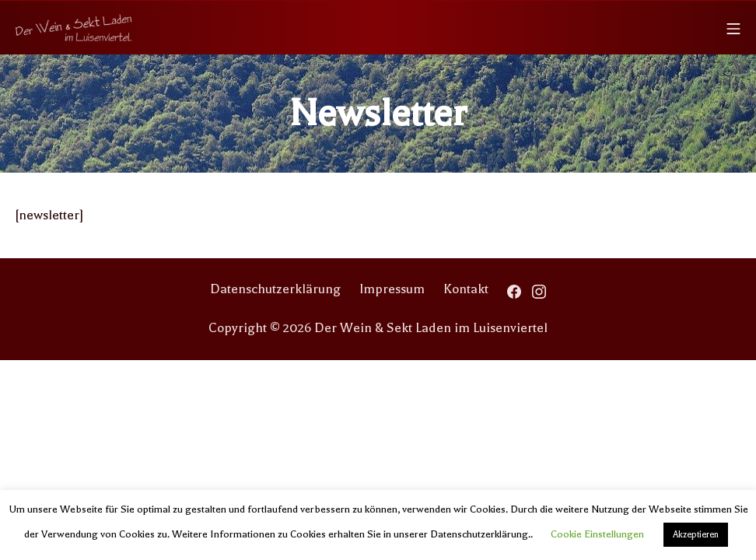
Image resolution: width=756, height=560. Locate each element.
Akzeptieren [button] (696, 535)
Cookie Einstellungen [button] (597, 534)
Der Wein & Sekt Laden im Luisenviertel (431, 328)
